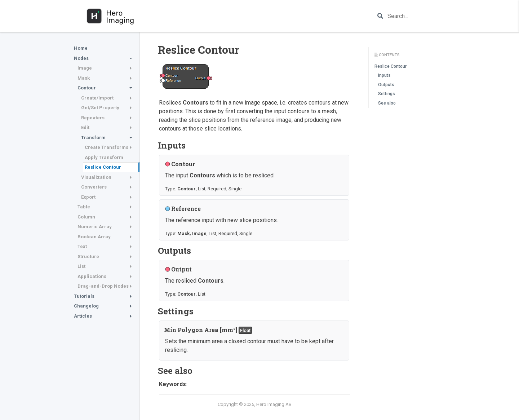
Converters (94, 187)
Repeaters (93, 118)
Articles (83, 316)
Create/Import (97, 98)
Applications (92, 276)
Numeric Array (95, 227)
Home (81, 48)
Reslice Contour (103, 167)
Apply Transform (104, 157)
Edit (85, 127)
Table (84, 207)
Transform (93, 138)
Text (82, 246)
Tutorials (84, 296)
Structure (88, 257)
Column (86, 217)
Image (85, 68)
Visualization (96, 177)
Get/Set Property (100, 108)
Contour (87, 88)
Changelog (86, 306)
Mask (84, 78)
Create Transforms (107, 147)
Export (88, 197)
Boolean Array (94, 237)
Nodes (81, 58)
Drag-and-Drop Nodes (103, 286)
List (81, 266)
